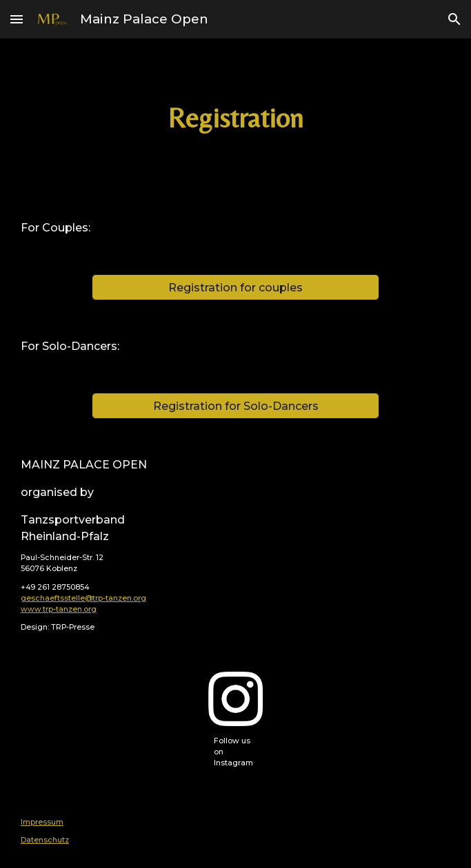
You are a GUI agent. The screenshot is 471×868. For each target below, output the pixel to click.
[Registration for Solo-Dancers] (235, 406)
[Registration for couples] (235, 288)
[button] (17, 19)
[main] (235, 118)
